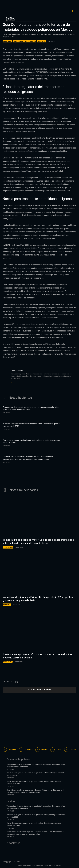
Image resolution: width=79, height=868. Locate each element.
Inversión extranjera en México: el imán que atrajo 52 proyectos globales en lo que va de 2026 (31, 425)
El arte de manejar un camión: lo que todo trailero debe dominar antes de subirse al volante (31, 442)
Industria (41, 41)
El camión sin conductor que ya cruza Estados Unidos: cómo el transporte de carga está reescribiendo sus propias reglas (28, 458)
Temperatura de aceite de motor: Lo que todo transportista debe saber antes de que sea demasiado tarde (31, 409)
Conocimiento (30, 41)
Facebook (12, 750)
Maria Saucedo (17, 371)
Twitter (59, 750)
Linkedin (44, 750)
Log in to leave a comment (40, 690)
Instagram (29, 750)
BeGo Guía (7, 41)
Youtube (73, 750)
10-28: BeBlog (18, 41)
